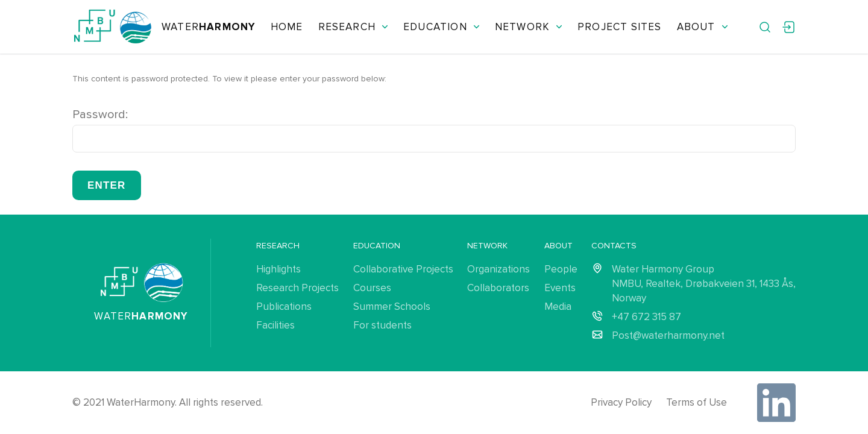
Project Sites (619, 27)
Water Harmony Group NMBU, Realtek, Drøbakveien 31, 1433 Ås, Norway (704, 284)
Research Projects (297, 288)
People (561, 269)
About (703, 27)
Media (558, 307)
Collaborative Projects (403, 269)
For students (382, 325)
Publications (284, 307)
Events (560, 288)
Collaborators (498, 288)
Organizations (498, 269)
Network (529, 27)
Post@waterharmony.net (668, 335)
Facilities (275, 325)
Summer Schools (392, 307)
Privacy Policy (621, 402)
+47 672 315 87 (646, 317)
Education (442, 27)
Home (287, 27)
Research (354, 27)
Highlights (278, 269)
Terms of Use (697, 402)
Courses (372, 288)
